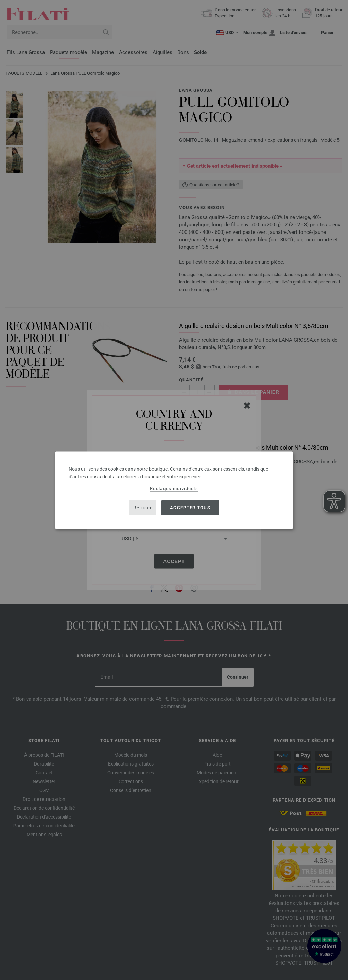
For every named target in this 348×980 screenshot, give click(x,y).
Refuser (142, 508)
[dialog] (174, 490)
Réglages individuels (174, 488)
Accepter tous (190, 508)
